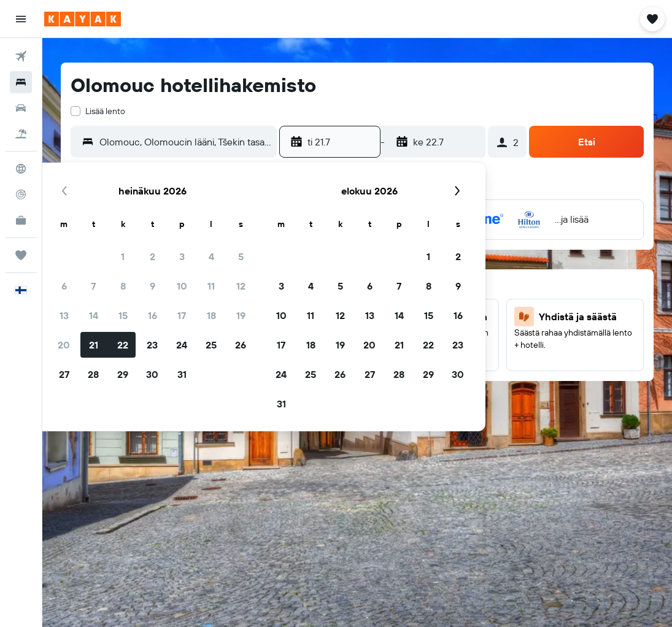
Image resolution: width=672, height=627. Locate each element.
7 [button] (93, 286)
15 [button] (123, 315)
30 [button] (152, 374)
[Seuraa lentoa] (21, 194)
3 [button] (182, 256)
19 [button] (241, 315)
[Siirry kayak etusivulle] (83, 19)
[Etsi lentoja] (21, 56)
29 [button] (123, 374)
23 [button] (152, 345)
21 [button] (94, 345)
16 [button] (153, 315)
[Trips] (21, 255)
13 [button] (64, 315)
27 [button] (64, 374)
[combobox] (185, 142)
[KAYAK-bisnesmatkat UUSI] (21, 220)
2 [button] (153, 256)
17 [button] (182, 315)
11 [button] (211, 286)
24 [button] (182, 345)
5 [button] (241, 256)
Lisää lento (105, 111)
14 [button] (94, 315)
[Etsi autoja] (21, 108)
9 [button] (153, 286)
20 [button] (64, 345)
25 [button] (211, 345)
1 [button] (123, 256)
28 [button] (93, 374)
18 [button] (211, 315)
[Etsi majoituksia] (21, 82)
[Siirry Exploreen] (21, 169)
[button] (21, 19)
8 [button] (123, 286)
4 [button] (211, 256)
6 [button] (64, 286)
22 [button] (123, 345)
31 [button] (182, 374)
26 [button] (241, 345)
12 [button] (241, 286)
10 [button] (182, 286)
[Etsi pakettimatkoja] (21, 134)
